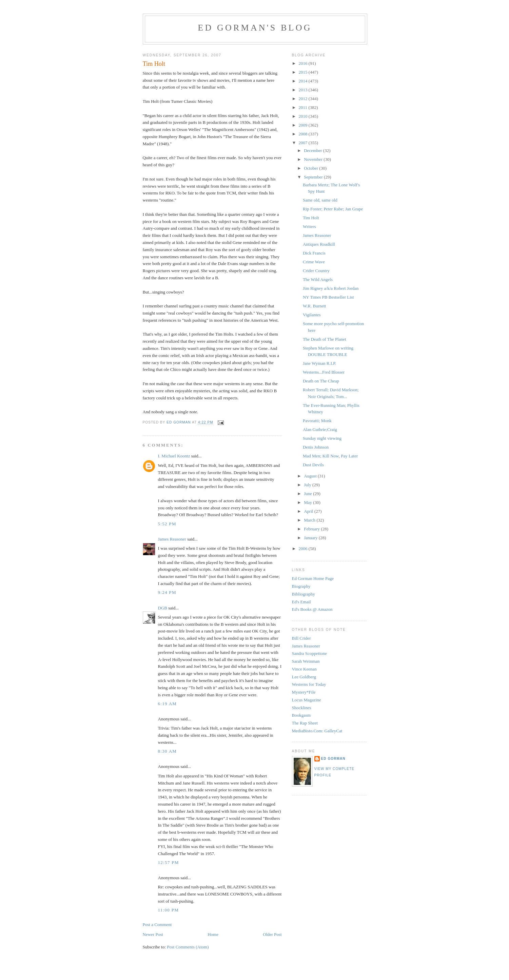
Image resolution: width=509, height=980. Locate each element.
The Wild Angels (318, 279)
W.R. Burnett (315, 306)
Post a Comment (157, 925)
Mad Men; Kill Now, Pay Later (330, 456)
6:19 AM (168, 704)
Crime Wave (314, 262)
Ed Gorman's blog (255, 28)
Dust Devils (313, 465)
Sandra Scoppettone (310, 653)
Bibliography (304, 594)
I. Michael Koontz (174, 456)
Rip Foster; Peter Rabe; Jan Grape (333, 209)
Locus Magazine (307, 700)
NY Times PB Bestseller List (328, 297)
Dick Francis (314, 253)
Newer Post (153, 934)
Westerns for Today (309, 684)
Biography (301, 586)
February (312, 529)
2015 (304, 72)
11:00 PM (169, 910)
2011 (304, 107)
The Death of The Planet (325, 339)
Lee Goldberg (304, 677)
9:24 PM (167, 592)
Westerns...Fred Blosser (324, 372)
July (308, 485)
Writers (309, 227)
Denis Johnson (316, 447)
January (311, 538)
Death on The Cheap (321, 381)
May (308, 502)
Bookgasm (301, 715)
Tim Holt (311, 218)
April (309, 511)
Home (213, 934)
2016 (304, 63)
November (314, 159)
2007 (304, 143)
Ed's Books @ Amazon (312, 609)
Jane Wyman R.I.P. (319, 363)
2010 (304, 116)
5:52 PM (167, 524)
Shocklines (302, 708)
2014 (304, 81)
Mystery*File (304, 692)
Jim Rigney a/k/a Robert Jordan (331, 288)
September (314, 177)
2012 (304, 99)
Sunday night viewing (322, 438)
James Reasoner (172, 539)
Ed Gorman (333, 759)
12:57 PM (169, 862)
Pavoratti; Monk (317, 421)
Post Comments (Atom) (188, 947)
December (314, 150)
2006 (304, 549)
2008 (304, 134)
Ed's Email (301, 602)
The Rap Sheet (305, 723)
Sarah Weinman (306, 661)
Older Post (272, 934)
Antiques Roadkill (319, 244)
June (308, 494)
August (311, 476)
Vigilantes (312, 315)
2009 (304, 125)
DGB (163, 608)
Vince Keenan (304, 669)
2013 (304, 90)
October (311, 168)
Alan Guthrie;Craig (320, 429)
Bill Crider (301, 638)
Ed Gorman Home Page (313, 578)
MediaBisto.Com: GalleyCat (317, 731)
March (310, 520)
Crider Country (316, 271)
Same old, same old (320, 200)
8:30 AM (168, 751)
